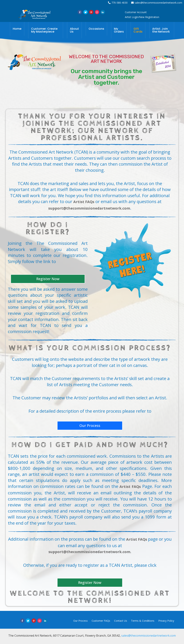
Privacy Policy (166, 621)
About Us (74, 30)
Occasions (96, 29)
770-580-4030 (118, 3)
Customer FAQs (101, 621)
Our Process (90, 426)
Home (17, 29)
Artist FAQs (84, 202)
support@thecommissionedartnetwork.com (89, 208)
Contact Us (121, 621)
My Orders (119, 30)
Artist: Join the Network (161, 30)
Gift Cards (138, 30)
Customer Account (136, 12)
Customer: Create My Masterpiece (44, 30)
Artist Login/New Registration (142, 17)
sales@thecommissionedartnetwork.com (157, 3)
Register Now (48, 279)
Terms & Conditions (143, 621)
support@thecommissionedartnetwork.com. (90, 552)
